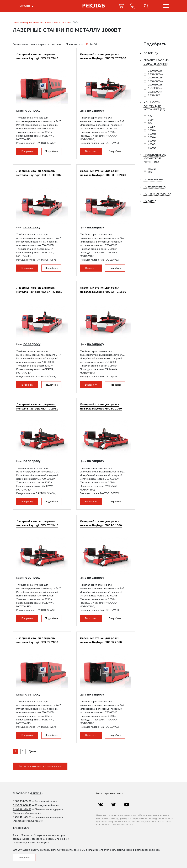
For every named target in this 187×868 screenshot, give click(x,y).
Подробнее (51, 151)
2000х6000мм (156, 85)
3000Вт (152, 141)
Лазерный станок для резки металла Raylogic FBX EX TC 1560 (39, 290)
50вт (151, 123)
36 (95, 44)
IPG (150, 172)
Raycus (152, 169)
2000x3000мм (156, 74)
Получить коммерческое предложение (40, 766)
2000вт (152, 137)
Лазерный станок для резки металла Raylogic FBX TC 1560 (101, 523)
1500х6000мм (156, 81)
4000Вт (152, 144)
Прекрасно (24, 858)
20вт (151, 116)
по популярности (40, 44)
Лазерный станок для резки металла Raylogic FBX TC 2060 (101, 406)
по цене (57, 44)
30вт (151, 120)
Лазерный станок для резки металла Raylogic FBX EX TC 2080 (103, 56)
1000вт (152, 130)
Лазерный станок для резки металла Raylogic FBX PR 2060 (101, 640)
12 (87, 44)
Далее (32, 751)
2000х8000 (154, 95)
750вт (151, 127)
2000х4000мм (156, 78)
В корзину (27, 151)
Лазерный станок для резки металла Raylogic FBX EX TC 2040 (103, 173)
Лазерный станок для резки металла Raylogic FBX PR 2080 (37, 640)
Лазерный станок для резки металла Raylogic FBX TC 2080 (37, 406)
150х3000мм (155, 88)
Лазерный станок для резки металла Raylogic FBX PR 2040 (37, 56)
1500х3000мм (156, 71)
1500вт (152, 134)
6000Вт (152, 148)
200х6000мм (155, 92)
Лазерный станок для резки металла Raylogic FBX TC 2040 (37, 523)
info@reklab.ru (21, 828)
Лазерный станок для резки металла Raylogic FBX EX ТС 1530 (103, 290)
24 (91, 44)
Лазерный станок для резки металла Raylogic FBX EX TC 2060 (39, 173)
